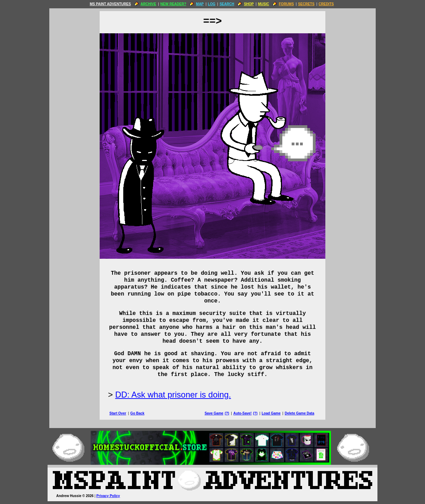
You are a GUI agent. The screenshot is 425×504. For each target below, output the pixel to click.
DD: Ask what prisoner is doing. (173, 395)
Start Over (118, 413)
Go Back (137, 413)
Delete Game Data (299, 413)
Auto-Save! (243, 413)
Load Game (271, 413)
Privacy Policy (108, 496)
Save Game (214, 413)
